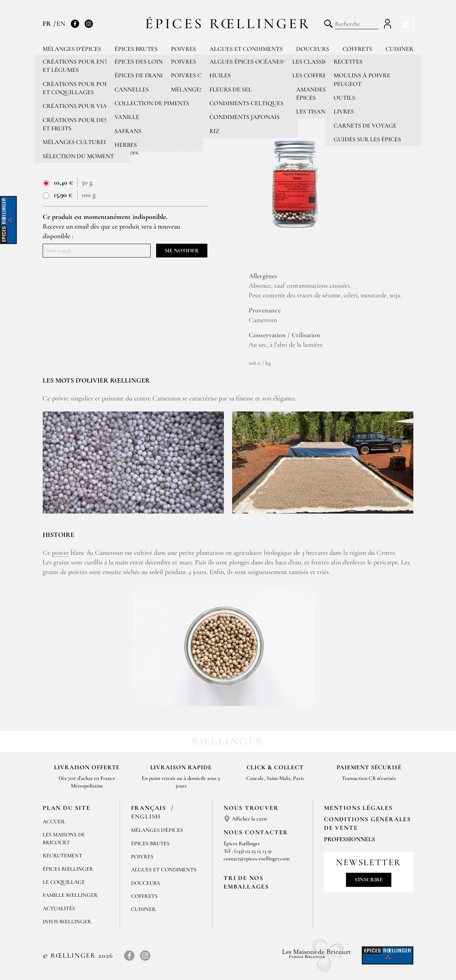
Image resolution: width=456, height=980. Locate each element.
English (146, 816)
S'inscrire (369, 880)
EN (61, 24)
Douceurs (313, 49)
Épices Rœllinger (228, 24)
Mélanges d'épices (72, 49)
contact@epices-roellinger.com (257, 859)
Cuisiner (399, 49)
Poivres (183, 49)
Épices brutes (136, 49)
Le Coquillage (64, 882)
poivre (60, 553)
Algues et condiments (246, 49)
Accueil (54, 822)
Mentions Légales (358, 808)
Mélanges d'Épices (157, 830)
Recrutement (62, 856)
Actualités (59, 909)
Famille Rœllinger (70, 895)
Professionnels (349, 839)
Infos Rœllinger (67, 922)
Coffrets (357, 49)
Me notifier (182, 251)
